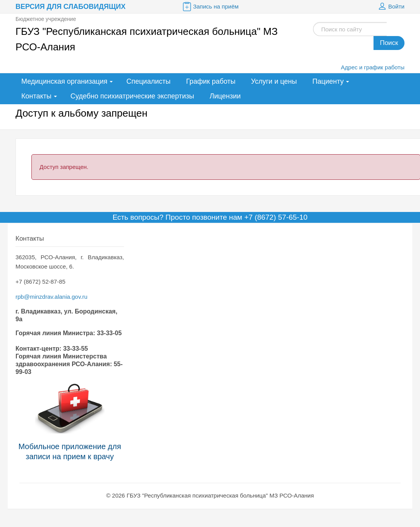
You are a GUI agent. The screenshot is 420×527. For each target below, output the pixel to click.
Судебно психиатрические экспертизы (132, 96)
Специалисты (148, 81)
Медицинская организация (64, 81)
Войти (391, 7)
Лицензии (225, 96)
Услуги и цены (274, 81)
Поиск (389, 43)
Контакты (36, 96)
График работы (211, 81)
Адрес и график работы (373, 67)
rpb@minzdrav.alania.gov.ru (52, 297)
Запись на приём (210, 7)
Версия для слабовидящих (71, 7)
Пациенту (328, 81)
